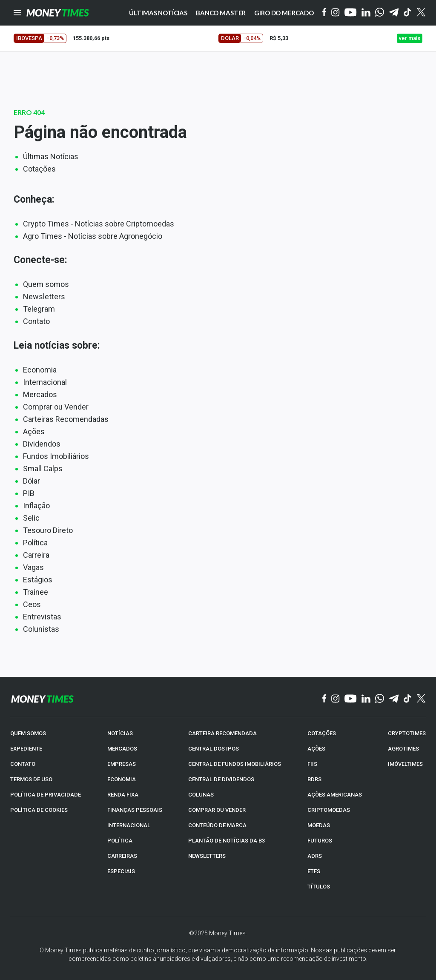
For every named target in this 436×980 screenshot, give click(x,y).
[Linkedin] (366, 13)
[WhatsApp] (380, 13)
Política (35, 543)
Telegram (39, 309)
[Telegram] (394, 13)
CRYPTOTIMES (407, 733)
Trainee (36, 592)
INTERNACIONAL (129, 825)
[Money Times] (57, 13)
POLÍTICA (120, 841)
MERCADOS (122, 749)
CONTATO (23, 764)
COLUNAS (201, 795)
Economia (40, 370)
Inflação (36, 506)
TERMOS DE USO (31, 779)
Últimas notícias (158, 13)
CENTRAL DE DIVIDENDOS (221, 779)
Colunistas (41, 629)
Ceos (32, 604)
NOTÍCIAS (120, 733)
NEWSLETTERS (207, 856)
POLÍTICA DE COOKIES (39, 810)
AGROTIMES (403, 749)
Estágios (38, 580)
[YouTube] (351, 13)
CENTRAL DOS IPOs (214, 749)
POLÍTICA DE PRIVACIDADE (46, 795)
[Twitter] (421, 13)
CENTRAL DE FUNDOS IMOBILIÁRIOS (235, 764)
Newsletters (44, 297)
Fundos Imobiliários (56, 456)
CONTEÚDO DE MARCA (217, 825)
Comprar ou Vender (56, 407)
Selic (31, 518)
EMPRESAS (122, 764)
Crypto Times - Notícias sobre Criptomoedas (99, 224)
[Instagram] (336, 13)
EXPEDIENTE (26, 749)
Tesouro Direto (48, 530)
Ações (34, 431)
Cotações (39, 169)
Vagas (33, 567)
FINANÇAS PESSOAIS (135, 810)
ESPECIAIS (121, 871)
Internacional (45, 382)
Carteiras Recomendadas (66, 419)
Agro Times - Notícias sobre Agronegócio (93, 236)
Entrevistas (42, 617)
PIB (29, 493)
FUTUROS (320, 841)
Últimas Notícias (51, 156)
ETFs (314, 871)
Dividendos (42, 444)
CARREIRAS (122, 856)
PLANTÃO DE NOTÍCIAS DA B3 (227, 841)
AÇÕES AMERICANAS (335, 795)
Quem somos (46, 284)
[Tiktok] (408, 13)
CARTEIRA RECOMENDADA (222, 733)
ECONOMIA (122, 779)
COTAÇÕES (322, 733)
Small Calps (43, 469)
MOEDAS (319, 825)
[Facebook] (324, 13)
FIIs (312, 764)
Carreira (36, 555)
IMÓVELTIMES (405, 764)
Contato (36, 321)
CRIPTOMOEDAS (329, 810)
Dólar (32, 481)
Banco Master (221, 13)
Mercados (40, 394)
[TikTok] (408, 699)
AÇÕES (316, 749)
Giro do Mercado (284, 13)
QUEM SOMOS (28, 733)
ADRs (315, 856)
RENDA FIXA (123, 795)
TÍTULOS (319, 887)
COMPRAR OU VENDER (217, 810)
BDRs (314, 779)
